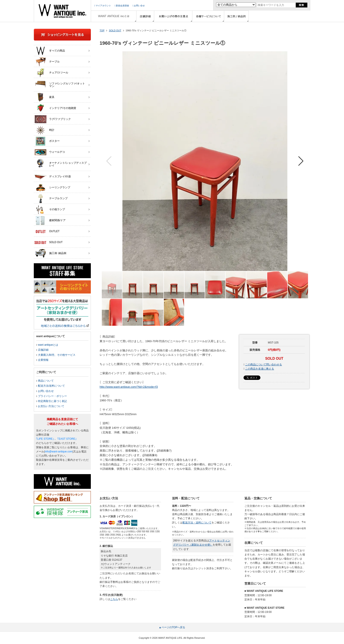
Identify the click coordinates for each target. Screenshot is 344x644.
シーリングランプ (52, 188)
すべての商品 (50, 51)
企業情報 (43, 360)
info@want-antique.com (59, 452)
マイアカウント (103, 6)
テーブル (47, 62)
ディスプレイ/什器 (53, 177)
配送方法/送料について (51, 386)
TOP (102, 30)
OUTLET (47, 231)
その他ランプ (50, 210)
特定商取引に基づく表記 (52, 401)
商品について (46, 381)
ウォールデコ (50, 152)
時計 (44, 130)
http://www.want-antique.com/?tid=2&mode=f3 (129, 387)
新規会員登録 (122, 6)
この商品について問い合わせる (263, 365)
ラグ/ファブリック (53, 119)
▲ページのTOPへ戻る (172, 627)
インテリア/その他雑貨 (55, 108)
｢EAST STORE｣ (67, 439)
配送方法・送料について (197, 523)
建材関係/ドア (50, 221)
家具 (44, 97)
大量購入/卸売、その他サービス (57, 355)
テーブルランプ (51, 199)
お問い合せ (139, 6)
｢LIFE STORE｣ (45, 439)
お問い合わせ (46, 391)
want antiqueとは (48, 345)
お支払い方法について (51, 406)
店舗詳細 (43, 350)
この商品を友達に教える (260, 369)
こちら (114, 599)
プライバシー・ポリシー (52, 396)
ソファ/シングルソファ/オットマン (60, 84)
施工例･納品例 (50, 253)
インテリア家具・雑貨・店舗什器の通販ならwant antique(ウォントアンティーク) (62, 11)
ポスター (47, 141)
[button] (301, 161)
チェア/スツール (51, 73)
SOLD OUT (115, 30)
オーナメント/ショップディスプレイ (61, 163)
